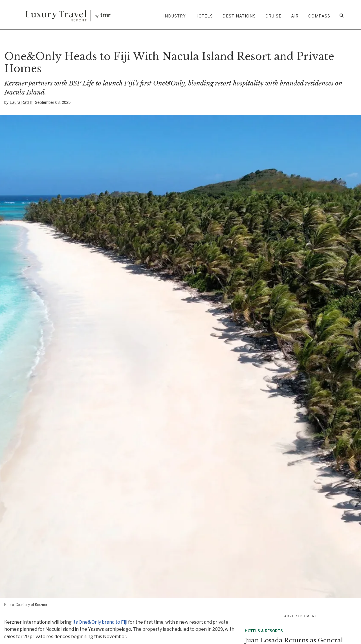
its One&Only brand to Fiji (100, 622)
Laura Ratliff (21, 102)
